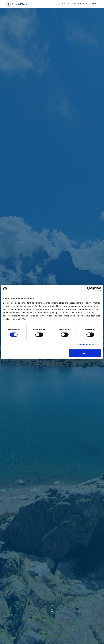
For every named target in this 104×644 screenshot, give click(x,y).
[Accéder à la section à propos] (52, 609)
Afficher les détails (86, 345)
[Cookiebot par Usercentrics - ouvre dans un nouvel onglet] (89, 289)
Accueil (66, 4)
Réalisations (90, 4)
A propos (76, 4)
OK (85, 353)
